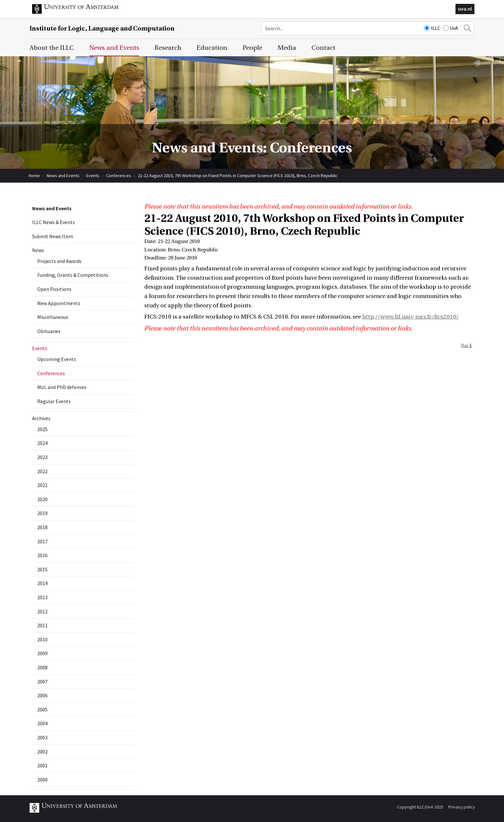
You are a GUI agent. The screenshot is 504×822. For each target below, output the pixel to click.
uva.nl (465, 9)
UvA (450, 28)
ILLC (432, 28)
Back (467, 346)
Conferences (119, 176)
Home (34, 176)
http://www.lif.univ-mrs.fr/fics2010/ (410, 317)
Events (93, 176)
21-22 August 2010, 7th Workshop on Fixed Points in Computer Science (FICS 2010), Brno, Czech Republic (238, 176)
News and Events (63, 176)
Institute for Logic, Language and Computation (102, 28)
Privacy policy (462, 807)
